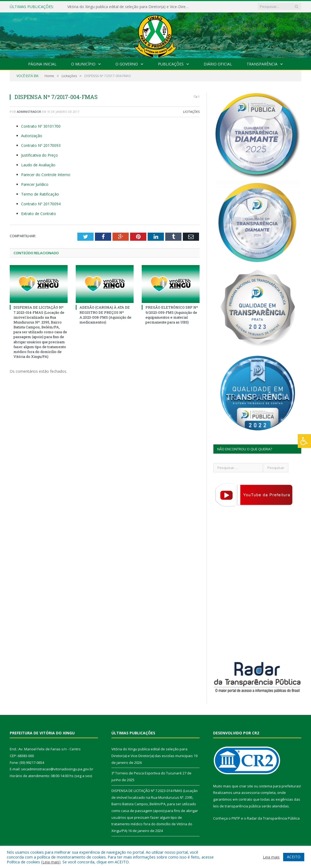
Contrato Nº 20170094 (41, 204)
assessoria (250, 793)
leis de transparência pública (237, 806)
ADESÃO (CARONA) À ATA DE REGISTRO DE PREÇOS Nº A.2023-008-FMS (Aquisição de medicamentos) (105, 315)
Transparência (262, 64)
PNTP (236, 818)
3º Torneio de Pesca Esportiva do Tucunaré (147, 773)
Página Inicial (42, 64)
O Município (83, 64)
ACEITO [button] (294, 857)
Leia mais (51, 862)
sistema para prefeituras (280, 786)
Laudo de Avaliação (38, 165)
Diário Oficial (218, 64)
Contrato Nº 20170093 (41, 145)
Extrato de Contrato (39, 214)
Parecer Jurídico (35, 184)
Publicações (171, 64)
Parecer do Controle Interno (46, 175)
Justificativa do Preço (39, 155)
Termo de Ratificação (40, 194)
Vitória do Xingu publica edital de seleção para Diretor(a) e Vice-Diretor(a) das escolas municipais (130, 7)
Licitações (191, 112)
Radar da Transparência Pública (273, 818)
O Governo (127, 64)
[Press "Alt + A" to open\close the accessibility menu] (304, 441)
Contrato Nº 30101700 (41, 126)
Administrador (29, 112)
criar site (246, 786)
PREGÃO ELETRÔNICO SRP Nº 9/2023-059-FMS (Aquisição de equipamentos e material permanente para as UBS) (172, 315)
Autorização (32, 136)
